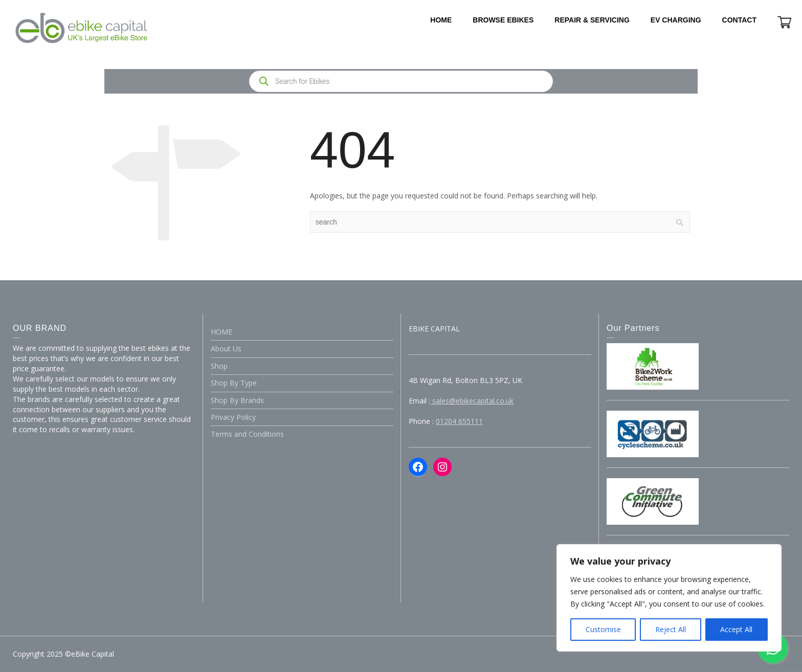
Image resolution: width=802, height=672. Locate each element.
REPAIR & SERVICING (592, 20)
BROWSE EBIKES (503, 20)
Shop (219, 366)
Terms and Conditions (247, 434)
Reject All (671, 629)
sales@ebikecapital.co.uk (472, 401)
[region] (669, 598)
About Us (226, 349)
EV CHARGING (676, 20)
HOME (441, 20)
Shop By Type (234, 383)
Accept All (736, 629)
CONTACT (739, 20)
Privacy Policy (233, 417)
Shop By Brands (237, 400)
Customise (603, 629)
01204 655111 (459, 421)
